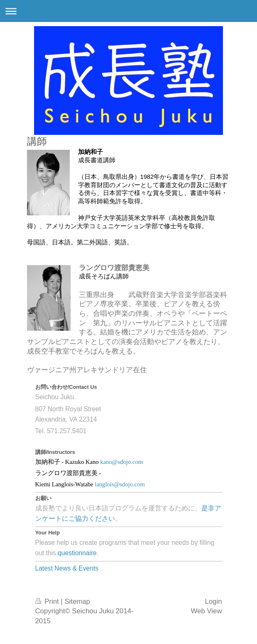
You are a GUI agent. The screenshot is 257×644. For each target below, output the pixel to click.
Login (213, 601)
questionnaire (77, 553)
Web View (207, 611)
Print (48, 601)
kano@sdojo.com (121, 462)
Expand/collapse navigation (128, 11)
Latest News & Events (67, 568)
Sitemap (77, 601)
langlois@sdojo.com (120, 484)
